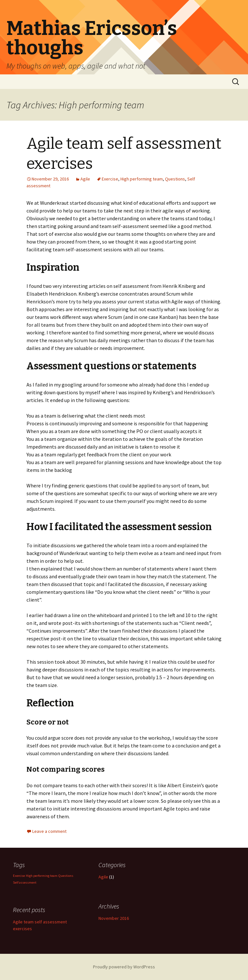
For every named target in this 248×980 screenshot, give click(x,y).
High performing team (142, 179)
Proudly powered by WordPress (124, 967)
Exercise (110, 179)
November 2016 (114, 918)
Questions (175, 179)
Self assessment (25, 882)
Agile (85, 179)
